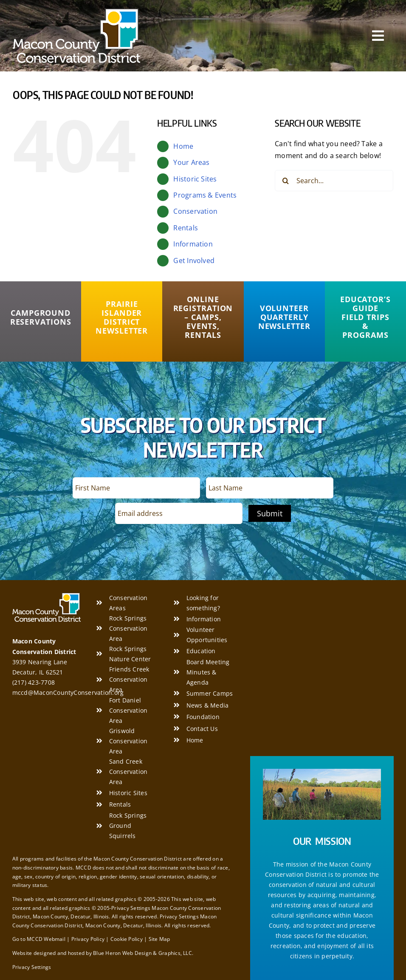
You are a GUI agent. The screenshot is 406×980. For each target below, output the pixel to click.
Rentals (186, 228)
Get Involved (194, 261)
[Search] (285, 181)
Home (183, 146)
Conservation (195, 211)
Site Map (159, 939)
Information (193, 244)
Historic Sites (195, 179)
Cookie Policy (127, 939)
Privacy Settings (32, 967)
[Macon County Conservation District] (76, 12)
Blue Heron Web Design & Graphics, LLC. (143, 953)
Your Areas (191, 162)
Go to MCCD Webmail (39, 939)
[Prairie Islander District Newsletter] (122, 317)
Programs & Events (205, 195)
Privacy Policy (88, 939)
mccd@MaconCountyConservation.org (68, 693)
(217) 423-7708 (34, 682)
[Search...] (334, 181)
